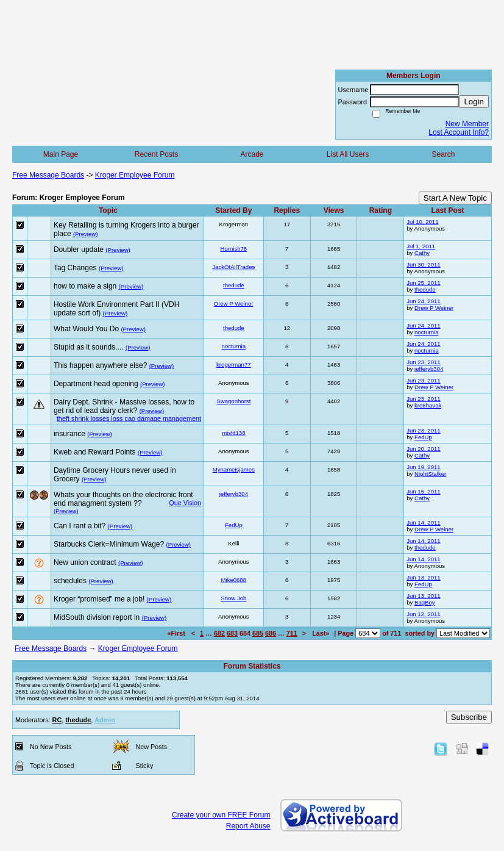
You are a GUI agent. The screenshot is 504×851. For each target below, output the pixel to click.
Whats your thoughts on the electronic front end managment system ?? (123, 499)
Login (474, 102)
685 (258, 633)
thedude (234, 285)
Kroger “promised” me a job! (99, 599)
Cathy (422, 253)
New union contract (85, 562)
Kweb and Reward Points (95, 452)
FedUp (423, 437)
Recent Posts (156, 154)
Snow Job (233, 598)
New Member (467, 124)
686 (271, 633)
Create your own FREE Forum (221, 815)
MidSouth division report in (97, 617)
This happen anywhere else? (100, 365)
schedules (70, 581)
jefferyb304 (429, 369)
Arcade (252, 154)
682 (219, 633)
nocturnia (426, 332)
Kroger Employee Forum (135, 175)
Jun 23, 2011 (423, 362)
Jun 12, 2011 (423, 614)
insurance (69, 434)
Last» (321, 633)
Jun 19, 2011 (423, 467)
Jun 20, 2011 (423, 449)
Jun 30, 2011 (423, 264)
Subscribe (469, 717)
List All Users (348, 154)
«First (177, 633)
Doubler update (79, 250)
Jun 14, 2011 (423, 522)
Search (443, 154)
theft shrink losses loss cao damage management (129, 418)
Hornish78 (233, 249)
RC (57, 720)
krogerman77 (234, 364)
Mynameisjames (234, 469)
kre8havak (428, 405)
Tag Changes (75, 268)
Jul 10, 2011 (422, 222)
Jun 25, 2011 (423, 283)
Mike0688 (234, 580)
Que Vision (185, 503)
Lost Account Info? (459, 132)
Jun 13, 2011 (423, 577)
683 (232, 633)
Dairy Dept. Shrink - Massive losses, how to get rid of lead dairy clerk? (124, 406)
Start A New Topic (455, 198)
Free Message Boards (48, 175)
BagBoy (425, 602)
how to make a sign (85, 286)
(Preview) (86, 234)
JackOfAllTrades (233, 267)
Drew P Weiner (233, 303)
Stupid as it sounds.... (89, 347)
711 (292, 633)
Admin (105, 720)
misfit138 (233, 433)
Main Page (61, 154)
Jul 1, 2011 (421, 246)
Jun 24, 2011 (423, 301)
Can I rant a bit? (80, 526)
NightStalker (430, 474)
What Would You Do (86, 329)
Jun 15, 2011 (423, 491)
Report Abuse (248, 826)
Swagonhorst (233, 401)
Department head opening (96, 384)
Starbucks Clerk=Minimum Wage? (109, 544)
